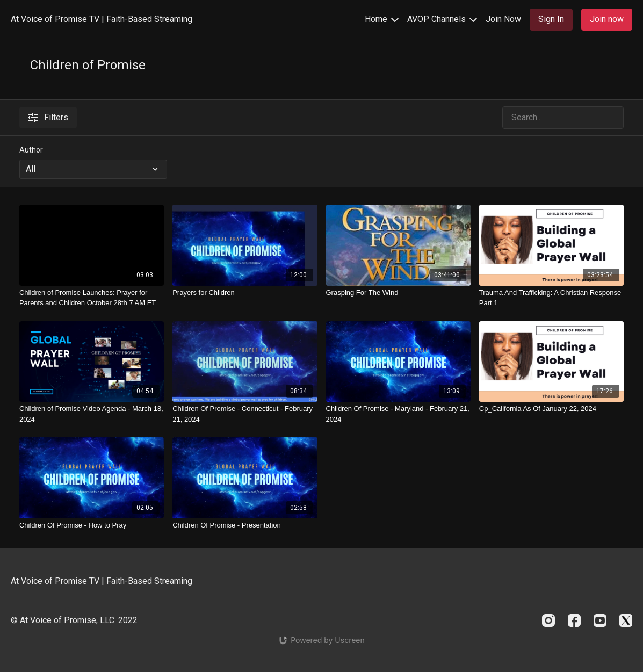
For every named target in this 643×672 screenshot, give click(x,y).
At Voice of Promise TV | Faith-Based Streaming (102, 19)
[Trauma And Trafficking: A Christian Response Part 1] (551, 298)
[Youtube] (600, 620)
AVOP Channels (442, 19)
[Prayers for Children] (245, 293)
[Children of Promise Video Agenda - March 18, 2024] (92, 414)
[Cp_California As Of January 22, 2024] (551, 409)
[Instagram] (548, 620)
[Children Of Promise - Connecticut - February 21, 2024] (245, 414)
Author (31, 150)
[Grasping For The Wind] (398, 293)
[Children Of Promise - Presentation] (245, 525)
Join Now (503, 19)
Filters (48, 117)
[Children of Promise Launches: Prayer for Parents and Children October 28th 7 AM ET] (92, 298)
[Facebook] (574, 620)
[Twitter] (626, 620)
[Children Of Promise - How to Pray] (92, 525)
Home (382, 19)
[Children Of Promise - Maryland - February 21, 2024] (398, 414)
